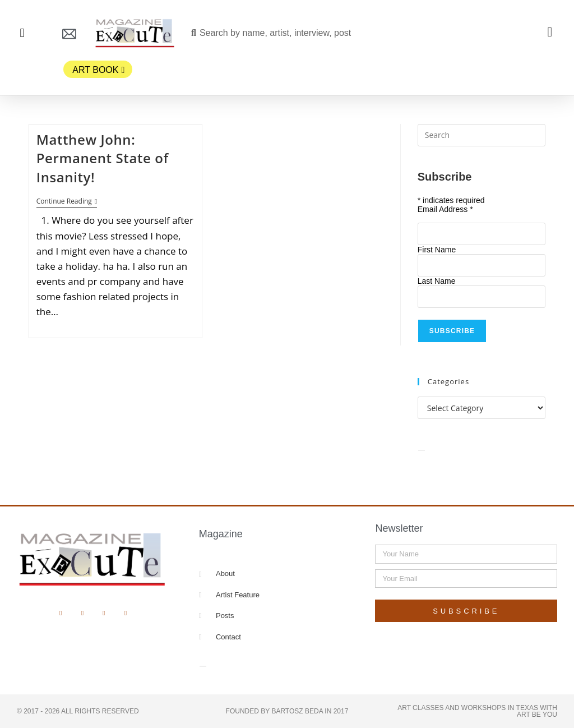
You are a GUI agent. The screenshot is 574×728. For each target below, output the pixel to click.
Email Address (445, 209)
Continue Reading (67, 202)
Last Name (437, 281)
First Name (437, 250)
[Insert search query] (482, 135)
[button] (22, 33)
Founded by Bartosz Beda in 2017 (287, 711)
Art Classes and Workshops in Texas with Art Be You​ (477, 711)
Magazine (221, 534)
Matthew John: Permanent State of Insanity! (103, 158)
